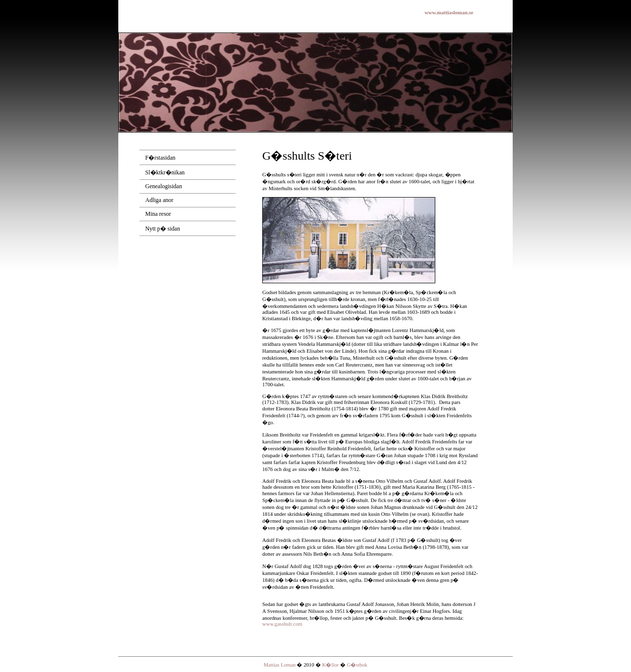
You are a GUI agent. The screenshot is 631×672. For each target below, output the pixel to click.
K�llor (331, 665)
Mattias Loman (280, 665)
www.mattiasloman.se (449, 13)
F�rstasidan (160, 158)
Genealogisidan (164, 186)
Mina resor (158, 214)
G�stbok (357, 665)
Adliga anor (159, 200)
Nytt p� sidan (163, 229)
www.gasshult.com (282, 624)
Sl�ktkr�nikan (165, 172)
